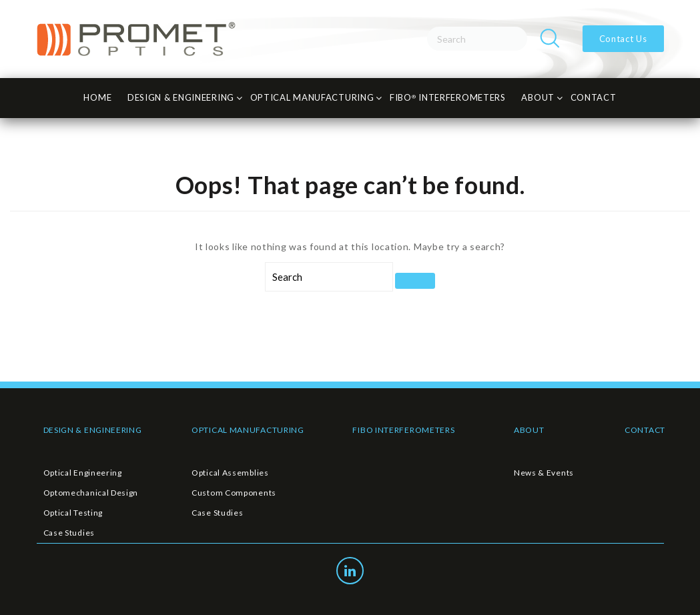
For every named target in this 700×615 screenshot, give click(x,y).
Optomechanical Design (91, 493)
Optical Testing (73, 513)
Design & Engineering (181, 97)
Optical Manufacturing (312, 97)
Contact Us (623, 39)
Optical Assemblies (230, 473)
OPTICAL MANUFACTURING (248, 430)
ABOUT (529, 430)
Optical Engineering (83, 473)
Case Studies (69, 533)
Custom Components (234, 493)
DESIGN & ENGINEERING (93, 430)
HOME (97, 97)
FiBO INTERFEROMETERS (448, 97)
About (538, 97)
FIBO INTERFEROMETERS (403, 430)
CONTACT (594, 97)
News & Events (544, 473)
